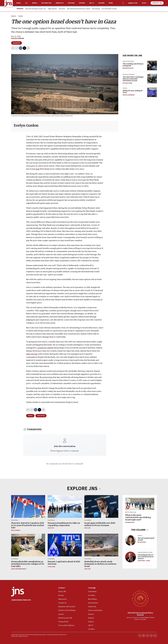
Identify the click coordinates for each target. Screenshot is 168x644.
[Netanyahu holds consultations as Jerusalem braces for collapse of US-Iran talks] (28, 545)
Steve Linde (51, 567)
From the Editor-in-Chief (109, 9)
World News (15, 520)
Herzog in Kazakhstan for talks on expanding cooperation (64, 524)
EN (145, 3)
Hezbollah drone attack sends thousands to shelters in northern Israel (100, 564)
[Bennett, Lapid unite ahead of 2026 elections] (65, 545)
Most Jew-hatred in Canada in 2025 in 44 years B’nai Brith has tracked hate (28, 525)
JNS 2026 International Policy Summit (79, 9)
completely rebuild (45, 348)
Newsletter (133, 3)
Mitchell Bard (127, 83)
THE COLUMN (140, 530)
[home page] (9, 4)
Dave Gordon (16, 530)
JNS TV (91, 3)
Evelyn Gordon (18, 38)
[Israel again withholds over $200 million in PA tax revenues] (101, 506)
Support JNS (157, 3)
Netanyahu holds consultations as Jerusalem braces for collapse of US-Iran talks (28, 564)
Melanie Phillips (128, 68)
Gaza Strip (41, 416)
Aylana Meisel (130, 522)
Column (21, 16)
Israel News (51, 520)
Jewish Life (60, 3)
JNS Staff (51, 528)
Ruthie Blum (142, 542)
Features (71, 3)
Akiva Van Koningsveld (19, 569)
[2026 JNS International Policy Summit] (140, 598)
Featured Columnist (129, 74)
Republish (16, 43)
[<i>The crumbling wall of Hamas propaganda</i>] (152, 65)
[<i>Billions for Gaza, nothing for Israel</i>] (152, 92)
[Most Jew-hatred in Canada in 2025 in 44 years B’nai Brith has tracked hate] (28, 506)
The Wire (101, 3)
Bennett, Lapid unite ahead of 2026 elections (64, 563)
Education (62, 9)
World (35, 3)
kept (38, 169)
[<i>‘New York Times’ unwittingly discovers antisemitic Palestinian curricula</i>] (152, 78)
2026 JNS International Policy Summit (140, 614)
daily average (32, 354)
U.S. (27, 3)
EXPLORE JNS (84, 489)
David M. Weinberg (129, 95)
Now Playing (96, 9)
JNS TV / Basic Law (131, 512)
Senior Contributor (128, 61)
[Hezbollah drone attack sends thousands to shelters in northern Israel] (101, 545)
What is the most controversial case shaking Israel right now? (138, 517)
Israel (19, 3)
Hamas (30, 416)
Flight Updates (52, 9)
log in (59, 451)
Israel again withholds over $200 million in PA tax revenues (100, 524)
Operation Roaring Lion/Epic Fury (36, 9)
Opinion (82, 3)
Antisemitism (46, 3)
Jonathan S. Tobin (144, 561)
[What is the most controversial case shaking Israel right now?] (140, 504)
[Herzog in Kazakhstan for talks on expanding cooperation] (65, 506)
